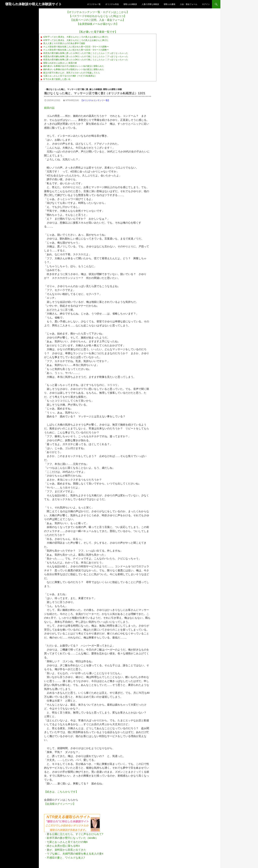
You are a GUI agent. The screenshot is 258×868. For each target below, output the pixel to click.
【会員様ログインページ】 (60, 804)
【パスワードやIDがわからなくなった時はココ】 (98, 16)
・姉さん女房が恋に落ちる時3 (62, 846)
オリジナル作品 (112, 4)
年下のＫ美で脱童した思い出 (57, 79)
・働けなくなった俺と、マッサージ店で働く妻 (66, 89)
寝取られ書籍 (169, 4)
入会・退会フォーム (189, 4)
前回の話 (49, 108)
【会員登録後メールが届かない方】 (98, 24)
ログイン (206, 4)
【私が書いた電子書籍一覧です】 (98, 32)
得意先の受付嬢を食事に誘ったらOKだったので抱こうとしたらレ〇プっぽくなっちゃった (86, 53)
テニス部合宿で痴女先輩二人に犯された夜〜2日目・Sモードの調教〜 (76, 47)
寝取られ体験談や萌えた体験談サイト (33, 4)
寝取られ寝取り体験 (112, 89)
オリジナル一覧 (94, 4)
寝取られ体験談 (130, 4)
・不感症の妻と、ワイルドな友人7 (64, 858)
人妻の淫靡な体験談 (150, 4)
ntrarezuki (72, 100)
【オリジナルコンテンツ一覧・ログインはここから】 (98, 12)
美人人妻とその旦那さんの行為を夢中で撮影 (64, 43)
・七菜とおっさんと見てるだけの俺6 (66, 842)
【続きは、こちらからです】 (61, 792)
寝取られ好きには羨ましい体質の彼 (60, 63)
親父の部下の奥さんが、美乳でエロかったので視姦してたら (72, 73)
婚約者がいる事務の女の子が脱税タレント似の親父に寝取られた (74, 66)
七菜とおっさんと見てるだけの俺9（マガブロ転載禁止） (70, 76)
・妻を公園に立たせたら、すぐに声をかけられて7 (74, 834)
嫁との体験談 (96, 89)
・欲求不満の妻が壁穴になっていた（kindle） (71, 838)
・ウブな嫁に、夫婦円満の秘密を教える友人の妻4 (74, 854)
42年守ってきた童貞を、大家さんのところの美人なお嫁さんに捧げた (76, 37)
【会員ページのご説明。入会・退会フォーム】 (98, 20)
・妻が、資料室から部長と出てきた (65, 850)
